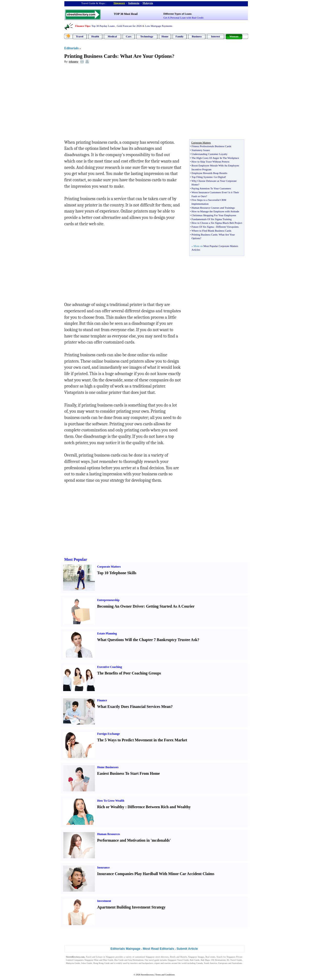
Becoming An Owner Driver (121, 606)
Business (197, 36)
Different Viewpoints (227, 227)
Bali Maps (205, 960)
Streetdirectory (147, 975)
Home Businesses (108, 767)
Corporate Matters (109, 567)
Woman (234, 36)
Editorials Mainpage (125, 949)
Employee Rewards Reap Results (209, 173)
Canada (200, 963)
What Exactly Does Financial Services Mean (134, 707)
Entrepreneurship (108, 600)
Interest (215, 36)
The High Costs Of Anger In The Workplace (215, 158)
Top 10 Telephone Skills (117, 573)
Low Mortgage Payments (159, 26)
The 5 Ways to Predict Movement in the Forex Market (142, 740)
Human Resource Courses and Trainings (213, 208)
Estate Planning (107, 633)
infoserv (73, 61)
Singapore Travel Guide (178, 960)
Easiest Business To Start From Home (129, 773)
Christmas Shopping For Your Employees (214, 215)
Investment (104, 901)
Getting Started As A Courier (170, 606)
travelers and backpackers (142, 963)
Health (95, 36)
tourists (168, 963)
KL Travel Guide (234, 960)
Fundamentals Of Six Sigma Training (212, 219)
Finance (102, 700)
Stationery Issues (201, 150)
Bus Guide (119, 960)
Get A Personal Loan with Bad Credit (183, 18)
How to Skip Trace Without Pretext (210, 162)
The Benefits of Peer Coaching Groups (129, 673)
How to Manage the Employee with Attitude (215, 211)
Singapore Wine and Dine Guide (99, 960)
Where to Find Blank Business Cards (211, 231)
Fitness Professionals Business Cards (211, 146)
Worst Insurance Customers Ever (209, 192)
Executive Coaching (110, 667)
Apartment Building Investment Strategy (131, 907)
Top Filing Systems (202, 177)
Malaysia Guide (73, 963)
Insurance (103, 868)
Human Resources (109, 834)
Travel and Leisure (94, 957)
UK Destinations (218, 960)
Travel (79, 36)
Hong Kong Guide (101, 963)
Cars (129, 36)
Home (165, 36)
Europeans (223, 963)
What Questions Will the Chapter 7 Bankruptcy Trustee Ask (147, 640)
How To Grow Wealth (111, 801)
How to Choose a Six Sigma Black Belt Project (217, 223)
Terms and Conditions (165, 975)
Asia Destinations (136, 960)
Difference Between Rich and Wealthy (159, 807)
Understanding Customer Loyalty (210, 154)
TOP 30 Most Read (126, 14)
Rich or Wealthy (111, 807)
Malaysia (148, 3)
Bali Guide (195, 960)
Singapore (119, 3)
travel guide (154, 960)
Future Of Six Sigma (203, 227)
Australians (237, 963)
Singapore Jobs (73, 966)
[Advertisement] (104, 103)
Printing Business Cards (91, 56)
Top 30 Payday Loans (103, 26)
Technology (147, 36)
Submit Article (187, 949)
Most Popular (76, 559)
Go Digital (219, 177)
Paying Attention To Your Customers (211, 188)
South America (211, 963)
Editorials (72, 48)
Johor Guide (87, 963)
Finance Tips (83, 26)
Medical (112, 36)
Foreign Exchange (109, 734)
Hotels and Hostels (178, 957)
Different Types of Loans (177, 14)
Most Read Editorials (159, 949)
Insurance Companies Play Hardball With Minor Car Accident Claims (156, 874)
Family (180, 36)
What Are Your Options (146, 56)
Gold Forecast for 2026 (129, 26)
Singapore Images (196, 957)
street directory (162, 957)
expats (157, 963)
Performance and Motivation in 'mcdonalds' (134, 840)
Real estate (210, 957)
